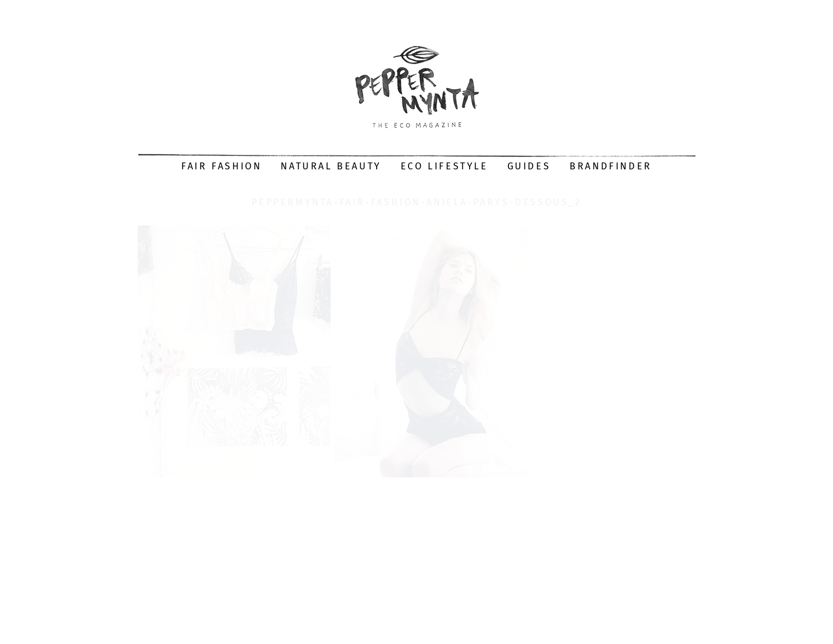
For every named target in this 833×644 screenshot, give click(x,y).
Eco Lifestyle (444, 166)
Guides (529, 166)
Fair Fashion (221, 166)
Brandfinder (611, 166)
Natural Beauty (331, 166)
